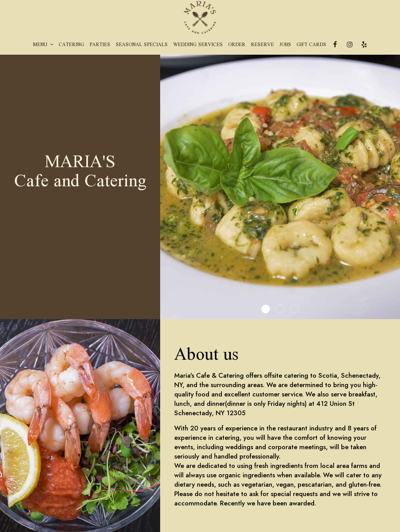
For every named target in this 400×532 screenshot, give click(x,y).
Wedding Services (198, 45)
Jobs (285, 45)
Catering (71, 45)
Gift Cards (311, 45)
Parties (100, 45)
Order (237, 45)
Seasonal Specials (142, 45)
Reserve (262, 45)
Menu (43, 45)
